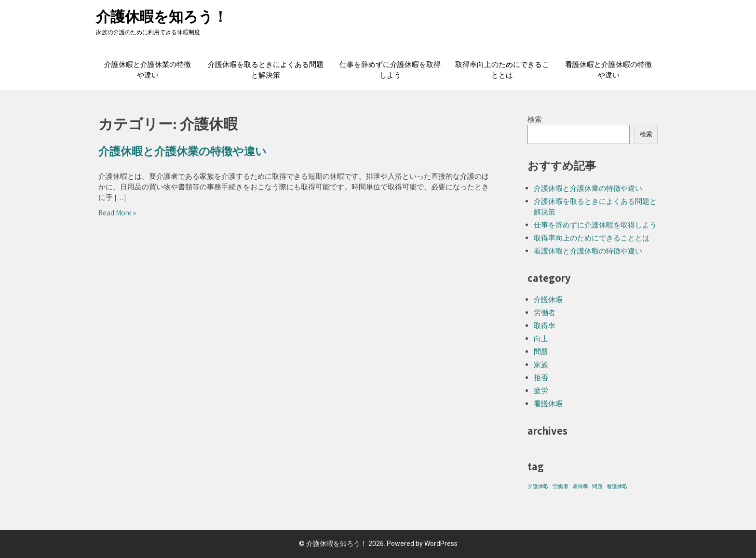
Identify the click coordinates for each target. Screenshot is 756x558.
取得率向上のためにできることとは (502, 70)
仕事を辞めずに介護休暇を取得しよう (390, 70)
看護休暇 (548, 404)
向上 (541, 339)
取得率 (545, 325)
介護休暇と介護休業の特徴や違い (148, 70)
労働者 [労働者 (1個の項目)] (560, 486)
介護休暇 (548, 299)
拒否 (541, 378)
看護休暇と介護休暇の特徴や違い (608, 70)
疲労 (541, 391)
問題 (541, 352)
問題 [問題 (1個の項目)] (597, 486)
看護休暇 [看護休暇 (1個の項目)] (617, 486)
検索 (535, 119)
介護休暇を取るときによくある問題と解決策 (266, 70)
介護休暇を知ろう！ (162, 17)
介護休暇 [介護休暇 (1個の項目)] (538, 486)
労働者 (545, 312)
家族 (541, 365)
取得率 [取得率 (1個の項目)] (580, 486)
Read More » (117, 213)
